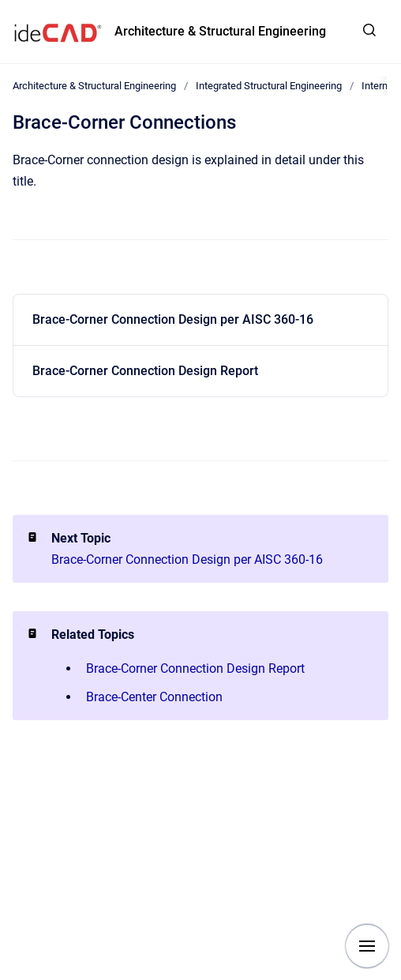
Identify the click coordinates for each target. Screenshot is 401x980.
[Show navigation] (367, 946)
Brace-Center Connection (154, 697)
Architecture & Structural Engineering (220, 31)
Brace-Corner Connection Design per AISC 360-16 (173, 319)
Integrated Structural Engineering (269, 86)
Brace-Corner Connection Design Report (145, 371)
